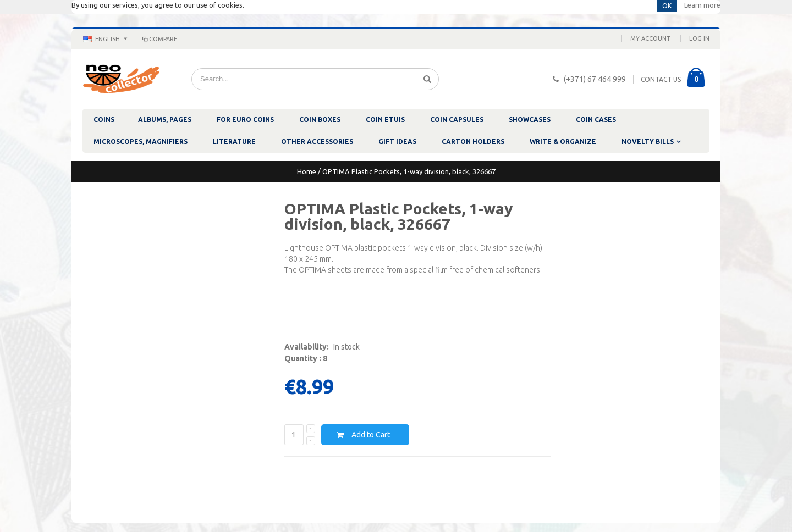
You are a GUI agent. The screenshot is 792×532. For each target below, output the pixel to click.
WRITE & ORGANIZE (563, 142)
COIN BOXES (320, 120)
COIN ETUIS (385, 120)
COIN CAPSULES (457, 120)
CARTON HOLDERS (473, 142)
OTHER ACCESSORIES (317, 142)
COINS (104, 120)
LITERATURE (234, 142)
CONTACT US (661, 79)
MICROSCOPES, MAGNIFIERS (141, 142)
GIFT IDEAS (397, 142)
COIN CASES (596, 120)
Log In (699, 38)
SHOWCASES (530, 120)
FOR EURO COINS (245, 120)
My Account (650, 38)
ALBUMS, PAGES (165, 120)
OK (667, 6)
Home (307, 171)
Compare (159, 39)
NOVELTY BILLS (648, 142)
